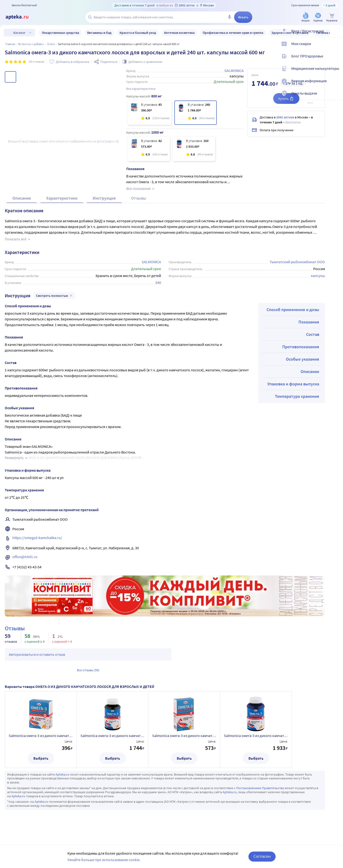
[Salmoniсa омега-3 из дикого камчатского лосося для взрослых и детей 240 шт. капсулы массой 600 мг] (196, 113)
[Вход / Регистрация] (336, 35)
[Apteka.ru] (21, 17)
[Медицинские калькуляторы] (336, 72)
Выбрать (41, 764)
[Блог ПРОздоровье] (336, 60)
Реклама (318, 585)
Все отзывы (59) (88, 676)
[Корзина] (332, 18)
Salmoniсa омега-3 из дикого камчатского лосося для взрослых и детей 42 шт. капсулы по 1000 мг (184, 741)
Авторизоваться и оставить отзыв (37, 660)
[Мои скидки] (336, 48)
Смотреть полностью (54, 301)
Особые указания (303, 365)
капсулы (318, 281)
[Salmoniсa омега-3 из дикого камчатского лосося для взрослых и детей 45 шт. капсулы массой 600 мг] (150, 113)
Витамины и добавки (31, 44)
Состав (313, 340)
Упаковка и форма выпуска (293, 390)
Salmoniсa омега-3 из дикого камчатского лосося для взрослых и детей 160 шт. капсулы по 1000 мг (256, 741)
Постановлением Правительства (260, 794)
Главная (10, 44)
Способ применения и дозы (293, 315)
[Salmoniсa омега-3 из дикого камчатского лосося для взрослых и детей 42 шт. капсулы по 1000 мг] (149, 149)
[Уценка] (318, 18)
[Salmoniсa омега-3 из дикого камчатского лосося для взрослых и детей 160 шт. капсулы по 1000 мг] (194, 149)
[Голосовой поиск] (229, 17)
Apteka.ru (62, 780)
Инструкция (104, 204)
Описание (22, 204)
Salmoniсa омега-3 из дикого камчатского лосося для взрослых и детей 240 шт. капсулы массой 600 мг (112, 741)
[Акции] (306, 18)
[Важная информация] (336, 85)
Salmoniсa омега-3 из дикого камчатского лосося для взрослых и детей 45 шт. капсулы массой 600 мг (41, 741)
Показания (309, 328)
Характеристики (62, 204)
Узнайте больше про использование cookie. (104, 860)
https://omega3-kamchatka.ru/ (37, 543)
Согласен (262, 856)
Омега (51, 44)
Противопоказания (301, 352)
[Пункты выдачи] (336, 97)
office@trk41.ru (25, 562)
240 (158, 288)
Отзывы (139, 204)
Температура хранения (297, 402)
